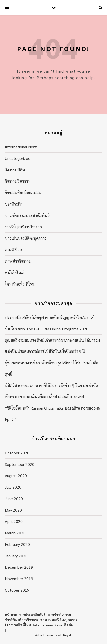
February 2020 (17, 544)
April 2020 (14, 521)
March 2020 (15, 533)
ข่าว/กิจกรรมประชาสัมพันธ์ (27, 215)
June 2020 (14, 498)
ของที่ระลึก (14, 204)
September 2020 (20, 464)
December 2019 (19, 567)
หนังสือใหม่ (14, 273)
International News (21, 147)
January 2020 (16, 556)
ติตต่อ (68, 625)
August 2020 (16, 476)
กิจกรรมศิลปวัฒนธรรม (23, 193)
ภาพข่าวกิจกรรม (18, 261)
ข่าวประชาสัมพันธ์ (32, 615)
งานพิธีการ (14, 250)
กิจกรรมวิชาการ (17, 181)
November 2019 (19, 579)
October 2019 (17, 590)
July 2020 (13, 487)
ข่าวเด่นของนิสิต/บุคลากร (26, 238)
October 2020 (17, 453)
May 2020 (13, 510)
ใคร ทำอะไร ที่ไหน (20, 284)
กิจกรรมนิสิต (15, 170)
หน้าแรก (11, 615)
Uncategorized (18, 158)
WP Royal (64, 635)
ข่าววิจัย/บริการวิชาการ (24, 227)
